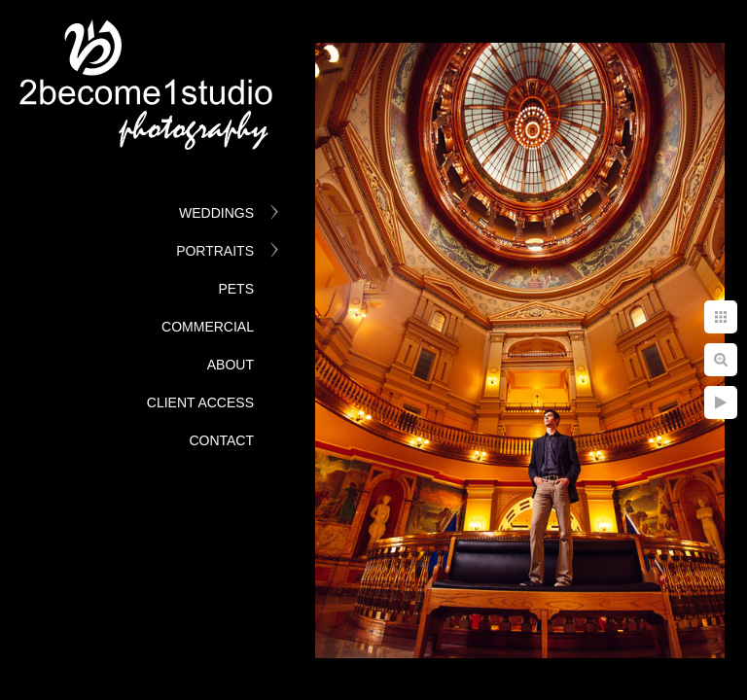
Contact (221, 440)
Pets (236, 289)
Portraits (215, 251)
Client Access (200, 402)
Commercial (208, 327)
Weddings (216, 213)
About (231, 365)
